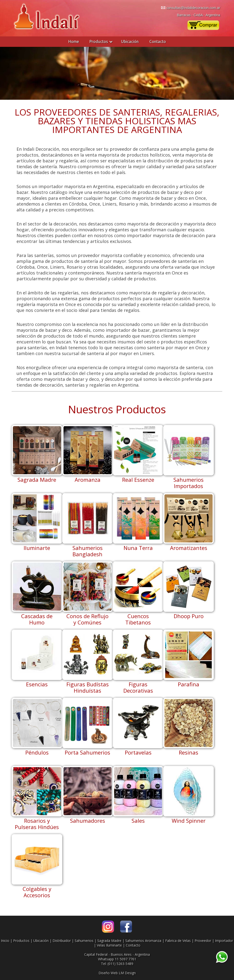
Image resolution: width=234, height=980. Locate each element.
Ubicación (130, 42)
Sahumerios (84, 941)
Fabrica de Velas (178, 941)
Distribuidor (62, 941)
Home (74, 42)
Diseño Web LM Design (117, 973)
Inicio (5, 941)
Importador (224, 941)
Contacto (158, 42)
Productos (99, 42)
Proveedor (203, 941)
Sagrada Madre (109, 941)
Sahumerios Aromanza (143, 941)
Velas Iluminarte (109, 945)
